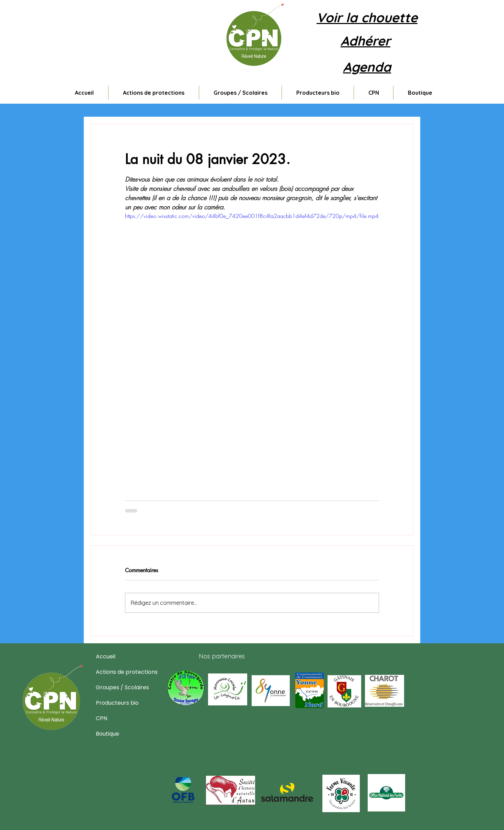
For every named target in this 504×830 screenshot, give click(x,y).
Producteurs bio (112, 703)
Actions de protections (112, 672)
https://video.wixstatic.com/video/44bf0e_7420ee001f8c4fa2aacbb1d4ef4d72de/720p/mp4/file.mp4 (252, 216)
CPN (101, 718)
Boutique (107, 734)
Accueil (106, 656)
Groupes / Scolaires (112, 687)
